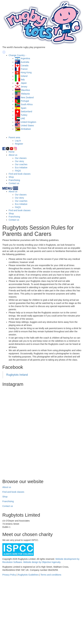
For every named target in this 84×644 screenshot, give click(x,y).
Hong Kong (26, 72)
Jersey (24, 87)
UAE (23, 118)
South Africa (27, 104)
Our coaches (21, 164)
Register (19, 144)
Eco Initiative (21, 168)
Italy (23, 80)
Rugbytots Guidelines (28, 575)
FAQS (18, 171)
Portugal (25, 101)
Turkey (24, 115)
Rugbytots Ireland (17, 375)
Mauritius (26, 90)
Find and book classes (20, 174)
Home (12, 152)
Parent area (14, 137)
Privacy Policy (9, 575)
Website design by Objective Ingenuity (42, 562)
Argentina (25, 58)
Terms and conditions (51, 575)
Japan (24, 83)
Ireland (24, 76)
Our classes (21, 158)
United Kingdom (28, 122)
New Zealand (27, 97)
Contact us (14, 183)
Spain (24, 108)
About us (13, 155)
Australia (25, 62)
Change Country (17, 55)
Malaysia (25, 94)
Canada (25, 66)
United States (27, 125)
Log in (18, 141)
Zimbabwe (26, 129)
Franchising (14, 180)
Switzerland (26, 111)
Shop (11, 177)
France (24, 69)
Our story (19, 161)
